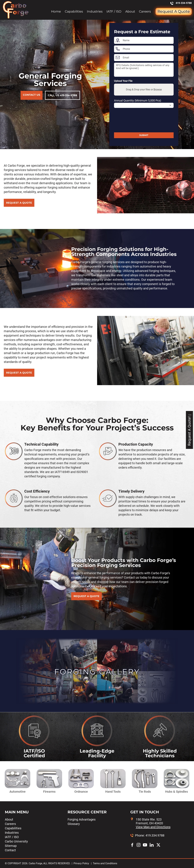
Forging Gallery (97, 672)
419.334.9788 (155, 835)
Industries (95, 11)
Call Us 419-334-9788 (62, 95)
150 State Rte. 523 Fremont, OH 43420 (153, 823)
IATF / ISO (114, 11)
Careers (145, 11)
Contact (10, 850)
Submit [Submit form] (144, 135)
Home (56, 11)
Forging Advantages (82, 819)
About (130, 11)
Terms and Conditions (105, 863)
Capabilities (74, 11)
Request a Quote (174, 11)
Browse (158, 90)
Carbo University (16, 841)
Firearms (49, 792)
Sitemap (11, 846)
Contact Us (32, 95)
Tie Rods (145, 792)
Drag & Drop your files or (144, 90)
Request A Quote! (189, 430)
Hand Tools (113, 792)
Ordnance (81, 792)
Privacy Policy (81, 863)
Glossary (74, 824)
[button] (16, 781)
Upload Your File (123, 81)
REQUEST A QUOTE (19, 203)
